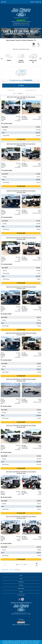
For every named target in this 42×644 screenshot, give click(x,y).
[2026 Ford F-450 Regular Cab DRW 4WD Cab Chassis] (21, 333)
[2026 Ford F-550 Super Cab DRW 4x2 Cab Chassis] (21, 191)
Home (21, 575)
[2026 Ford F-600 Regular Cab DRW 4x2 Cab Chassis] (21, 379)
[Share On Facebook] (20, 599)
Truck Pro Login (21, 595)
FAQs (21, 579)
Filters (21, 85)
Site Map (21, 585)
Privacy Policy (21, 588)
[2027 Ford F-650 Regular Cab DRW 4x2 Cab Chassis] (21, 516)
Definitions (21, 582)
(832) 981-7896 (25, 23)
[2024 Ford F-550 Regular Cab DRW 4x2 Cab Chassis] (21, 238)
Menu (4, 2)
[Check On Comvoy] (22, 599)
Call (39, 45)
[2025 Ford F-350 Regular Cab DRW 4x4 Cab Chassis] (21, 425)
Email (34, 45)
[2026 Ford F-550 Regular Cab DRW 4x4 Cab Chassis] (21, 287)
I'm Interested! (21, 139)
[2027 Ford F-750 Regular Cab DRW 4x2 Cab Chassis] (21, 472)
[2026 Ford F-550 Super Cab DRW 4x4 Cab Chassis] (21, 144)
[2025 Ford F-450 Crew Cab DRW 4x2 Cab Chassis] (21, 97)
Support (21, 592)
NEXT (37, 564)
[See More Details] (7, 123)
